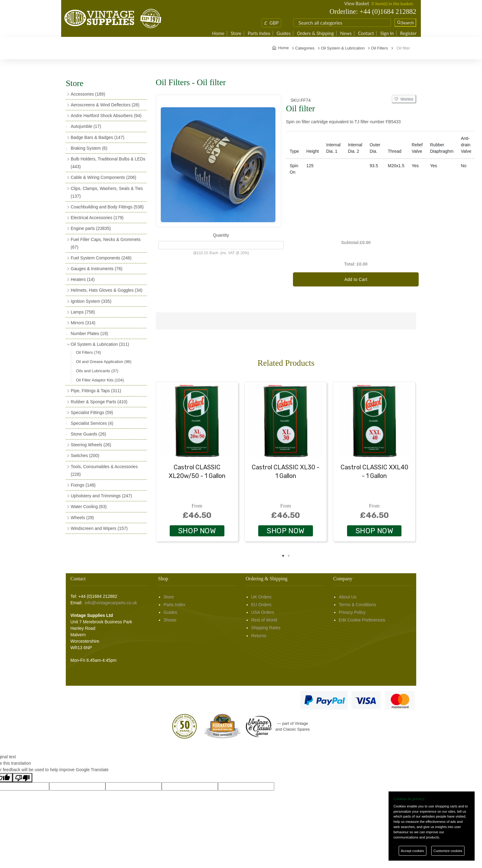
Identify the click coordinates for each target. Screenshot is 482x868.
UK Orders (261, 597)
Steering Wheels (91, 445)
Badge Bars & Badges (97, 137)
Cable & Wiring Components (103, 177)
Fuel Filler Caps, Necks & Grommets (106, 243)
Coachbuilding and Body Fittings (107, 207)
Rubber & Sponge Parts (99, 402)
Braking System (89, 148)
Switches (85, 456)
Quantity (221, 235)
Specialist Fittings (92, 412)
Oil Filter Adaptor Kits (100, 380)
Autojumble (86, 126)
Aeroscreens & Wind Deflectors (105, 105)
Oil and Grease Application (104, 362)
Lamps (83, 312)
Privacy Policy (352, 612)
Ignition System (91, 301)
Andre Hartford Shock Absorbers (106, 116)
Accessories (88, 94)
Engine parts (91, 228)
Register (408, 33)
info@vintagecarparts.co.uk (111, 603)
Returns (259, 636)
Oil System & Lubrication (100, 344)
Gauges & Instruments (97, 269)
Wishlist (404, 99)
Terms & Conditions (357, 605)
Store (236, 33)
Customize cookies (448, 851)
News (346, 33)
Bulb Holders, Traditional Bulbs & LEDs (108, 163)
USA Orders (263, 612)
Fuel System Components (101, 258)
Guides (284, 33)
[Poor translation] (22, 778)
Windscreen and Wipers (99, 528)
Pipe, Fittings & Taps (96, 391)
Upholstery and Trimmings (101, 496)
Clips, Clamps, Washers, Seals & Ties (107, 192)
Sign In (387, 33)
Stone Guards (88, 434)
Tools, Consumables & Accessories (104, 470)
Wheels (82, 518)
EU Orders (261, 605)
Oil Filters (89, 352)
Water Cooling (89, 507)
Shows (170, 620)
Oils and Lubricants (97, 371)
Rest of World (264, 620)
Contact (366, 33)
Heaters (83, 279)
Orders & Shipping (315, 33)
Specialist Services (92, 423)
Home (218, 33)
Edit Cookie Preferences (362, 620)
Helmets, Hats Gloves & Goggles (107, 290)
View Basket (357, 3)
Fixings (83, 485)
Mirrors (83, 323)
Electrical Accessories (97, 218)
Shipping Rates (266, 628)
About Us (348, 597)
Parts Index (259, 33)
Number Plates (89, 333)
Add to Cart (356, 279)
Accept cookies (412, 851)
